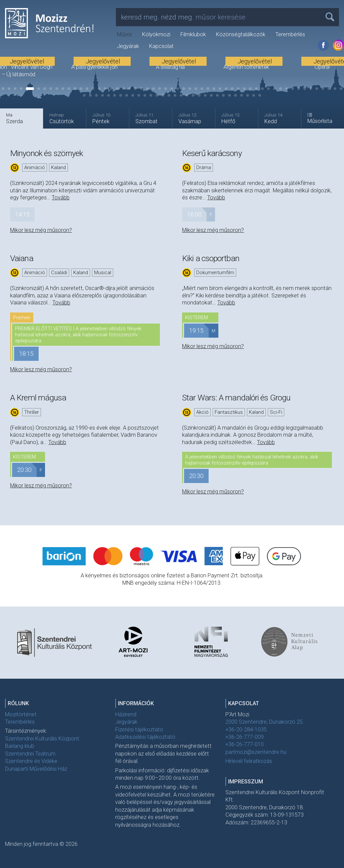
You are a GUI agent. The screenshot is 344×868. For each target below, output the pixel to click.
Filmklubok (193, 34)
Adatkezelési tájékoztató (145, 737)
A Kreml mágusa (38, 398)
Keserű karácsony (212, 153)
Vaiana (22, 258)
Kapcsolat (161, 46)
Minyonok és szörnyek (47, 153)
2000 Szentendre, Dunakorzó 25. (265, 722)
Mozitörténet (21, 714)
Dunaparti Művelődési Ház (36, 769)
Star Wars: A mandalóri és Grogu (236, 398)
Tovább (61, 198)
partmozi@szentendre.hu (256, 752)
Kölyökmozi (156, 34)
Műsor (124, 34)
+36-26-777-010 (245, 744)
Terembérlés (290, 34)
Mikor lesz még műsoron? (41, 230)
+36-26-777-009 (245, 737)
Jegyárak (128, 46)
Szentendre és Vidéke (31, 761)
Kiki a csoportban (211, 258)
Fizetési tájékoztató (139, 730)
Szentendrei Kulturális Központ (42, 739)
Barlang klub (20, 746)
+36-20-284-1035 (246, 730)
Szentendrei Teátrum (30, 754)
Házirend (126, 714)
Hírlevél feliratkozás (249, 761)
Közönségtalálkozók (241, 34)
